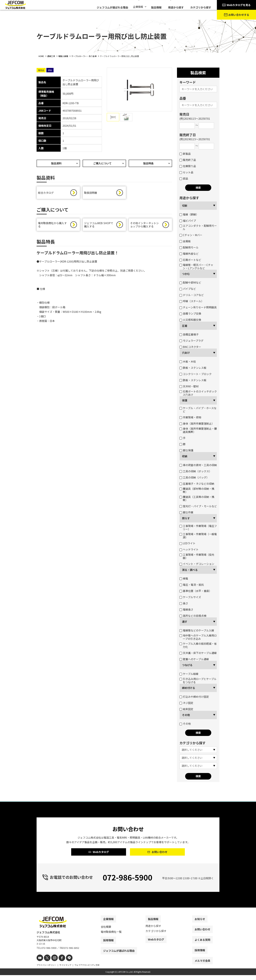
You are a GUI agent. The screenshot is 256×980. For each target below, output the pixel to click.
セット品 (186, 172)
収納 (185, 456)
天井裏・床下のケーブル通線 (198, 653)
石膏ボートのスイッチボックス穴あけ (198, 393)
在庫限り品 (188, 166)
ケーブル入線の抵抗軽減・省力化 (198, 645)
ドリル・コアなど (192, 295)
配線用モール (189, 247)
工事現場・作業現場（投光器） (197, 556)
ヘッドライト (189, 549)
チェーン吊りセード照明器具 (198, 307)
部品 (184, 178)
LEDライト (187, 543)
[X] (46, 963)
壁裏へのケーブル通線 (194, 659)
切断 (185, 206)
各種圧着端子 (189, 334)
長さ (184, 603)
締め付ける (189, 688)
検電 (184, 578)
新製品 (185, 154)
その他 (186, 715)
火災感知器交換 (190, 320)
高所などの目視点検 (193, 616)
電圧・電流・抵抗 (192, 585)
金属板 (185, 241)
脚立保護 (186, 450)
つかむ (186, 274)
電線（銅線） (189, 214)
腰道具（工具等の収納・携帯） (197, 498)
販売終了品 (188, 160)
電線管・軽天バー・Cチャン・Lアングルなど (196, 266)
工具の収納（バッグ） (194, 477)
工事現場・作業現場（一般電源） (198, 536)
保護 (185, 400)
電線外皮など (189, 254)
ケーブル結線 (189, 674)
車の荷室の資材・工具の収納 (198, 465)
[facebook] (59, 963)
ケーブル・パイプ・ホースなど (198, 410)
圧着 (185, 326)
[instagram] (52, 963)
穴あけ (186, 353)
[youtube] (39, 963)
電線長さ (186, 609)
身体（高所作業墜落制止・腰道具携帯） (198, 430)
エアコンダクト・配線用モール (198, 227)
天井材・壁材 (189, 386)
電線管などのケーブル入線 (197, 630)
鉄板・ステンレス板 (193, 368)
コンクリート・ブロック (196, 374)
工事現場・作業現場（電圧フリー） (198, 527)
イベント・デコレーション (197, 564)
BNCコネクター (190, 347)
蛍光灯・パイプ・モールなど (198, 506)
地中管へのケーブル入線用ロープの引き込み (198, 637)
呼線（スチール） (192, 301)
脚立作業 (186, 512)
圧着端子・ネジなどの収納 (197, 484)
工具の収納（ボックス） (196, 471)
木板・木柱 (188, 361)
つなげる (187, 665)
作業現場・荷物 (190, 417)
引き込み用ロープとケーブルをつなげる (198, 680)
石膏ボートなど (190, 260)
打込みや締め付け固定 (194, 697)
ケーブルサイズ (190, 597)
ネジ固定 (186, 703)
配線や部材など (190, 282)
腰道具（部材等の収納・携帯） (197, 490)
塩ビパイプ (188, 221)
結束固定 (186, 709)
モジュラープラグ (191, 341)
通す (185, 621)
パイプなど (188, 289)
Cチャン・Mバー (191, 235)
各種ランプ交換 (190, 313)
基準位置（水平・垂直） (196, 591)
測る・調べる (190, 570)
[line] (66, 963)
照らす (186, 518)
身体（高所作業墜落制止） (197, 423)
